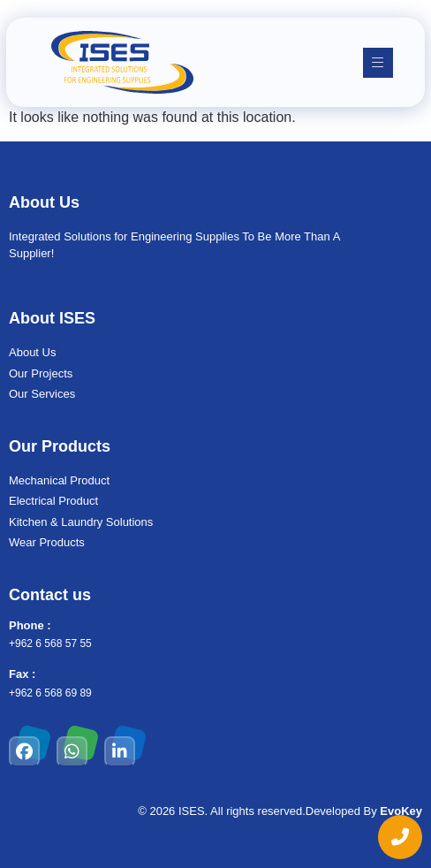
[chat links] (400, 837)
